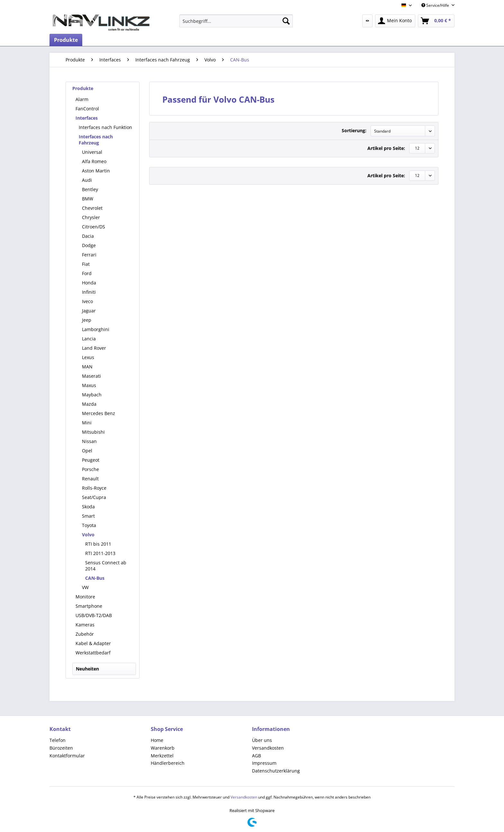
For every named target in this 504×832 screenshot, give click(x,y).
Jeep (87, 320)
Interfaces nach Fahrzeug (96, 140)
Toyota (89, 525)
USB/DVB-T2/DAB (94, 615)
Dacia (88, 236)
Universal (92, 152)
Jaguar (89, 311)
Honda (89, 283)
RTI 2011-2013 (100, 553)
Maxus (89, 385)
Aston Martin (96, 171)
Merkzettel (162, 756)
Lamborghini (96, 329)
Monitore (85, 597)
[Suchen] (286, 21)
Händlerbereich (168, 763)
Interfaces (87, 118)
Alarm (82, 99)
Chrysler (91, 217)
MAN (87, 367)
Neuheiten (87, 669)
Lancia (89, 339)
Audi (87, 180)
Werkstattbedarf (93, 653)
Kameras (85, 625)
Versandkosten (268, 748)
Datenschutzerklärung (276, 771)
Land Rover (94, 348)
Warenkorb (163, 748)
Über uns (262, 740)
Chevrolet (92, 208)
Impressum (264, 763)
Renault (90, 479)
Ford (87, 273)
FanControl (87, 109)
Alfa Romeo (94, 161)
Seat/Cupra (94, 497)
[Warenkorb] (436, 21)
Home (157, 740)
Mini (87, 423)
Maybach (92, 395)
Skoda (88, 507)
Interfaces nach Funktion (105, 127)
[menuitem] (236, 21)
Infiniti (89, 292)
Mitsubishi (93, 432)
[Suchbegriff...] (236, 21)
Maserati (91, 376)
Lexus (88, 357)
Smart (88, 516)
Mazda (89, 404)
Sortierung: (354, 130)
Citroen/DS (94, 227)
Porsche (90, 469)
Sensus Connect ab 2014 (106, 566)
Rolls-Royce (94, 488)
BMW (88, 199)
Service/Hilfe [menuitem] (436, 5)
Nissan (89, 441)
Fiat (86, 264)
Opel (87, 451)
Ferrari (89, 255)
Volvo (88, 535)
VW (85, 587)
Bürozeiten (61, 748)
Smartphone (89, 606)
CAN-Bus (95, 578)
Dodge (89, 245)
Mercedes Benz (99, 413)
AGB (256, 756)
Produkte (83, 88)
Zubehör (85, 634)
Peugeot (91, 460)
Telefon (58, 740)
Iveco (87, 301)
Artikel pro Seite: (386, 148)
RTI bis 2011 (98, 544)
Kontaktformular (67, 756)
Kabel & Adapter (93, 643)
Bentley (90, 189)
